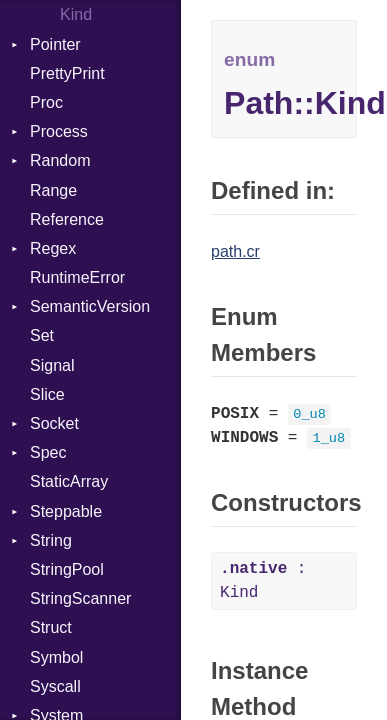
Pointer (55, 44)
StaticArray (69, 481)
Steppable (66, 511)
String (51, 540)
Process (59, 131)
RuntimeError (77, 277)
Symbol (56, 657)
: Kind (263, 581)
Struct (51, 627)
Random (60, 160)
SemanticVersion (90, 306)
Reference (67, 219)
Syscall (55, 686)
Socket (54, 423)
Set (42, 335)
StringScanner (80, 598)
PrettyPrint (67, 73)
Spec (48, 452)
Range (53, 190)
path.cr (235, 251)
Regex (53, 248)
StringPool (67, 569)
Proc (46, 102)
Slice (47, 394)
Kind (76, 14)
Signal (52, 365)
